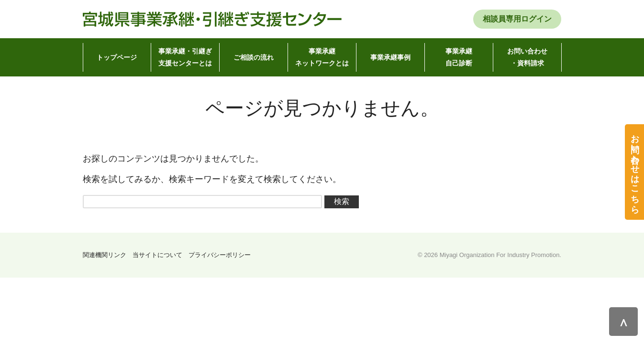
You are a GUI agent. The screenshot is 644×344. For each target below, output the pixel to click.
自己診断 (459, 56)
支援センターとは (185, 56)
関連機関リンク (105, 255)
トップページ (117, 57)
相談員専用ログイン (517, 19)
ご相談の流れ (254, 57)
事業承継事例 (390, 57)
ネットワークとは (322, 56)
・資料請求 (527, 56)
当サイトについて (157, 255)
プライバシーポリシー (220, 255)
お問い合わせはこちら (635, 169)
